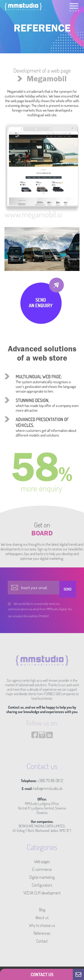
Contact (42, 941)
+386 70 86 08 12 (50, 781)
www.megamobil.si (33, 214)
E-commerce (42, 869)
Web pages (42, 861)
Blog (42, 910)
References (42, 933)
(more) (44, 616)
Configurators (42, 885)
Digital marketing (42, 877)
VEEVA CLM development (42, 893)
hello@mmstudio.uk (48, 788)
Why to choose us (42, 925)
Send (68, 589)
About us (42, 917)
